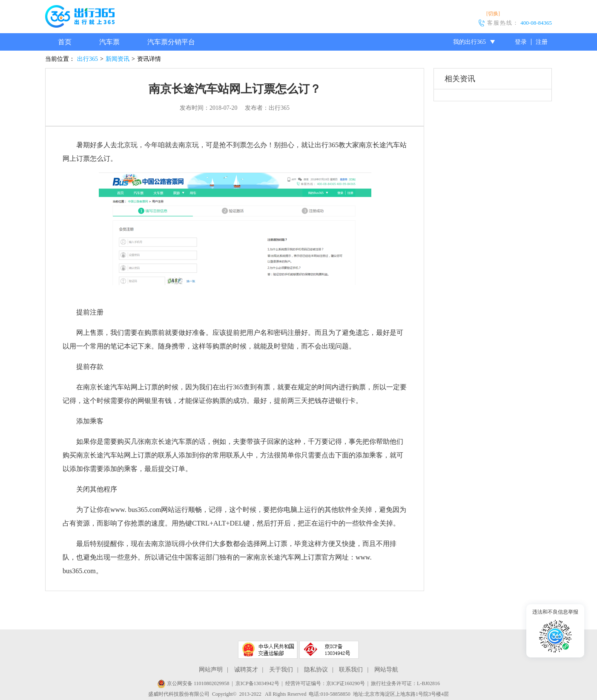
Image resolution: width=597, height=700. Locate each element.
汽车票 (109, 42)
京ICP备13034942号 (257, 683)
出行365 (88, 59)
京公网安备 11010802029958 (193, 683)
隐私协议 (316, 670)
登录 (521, 42)
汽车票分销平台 (171, 42)
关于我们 (281, 670)
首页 (65, 42)
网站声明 (211, 670)
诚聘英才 (246, 670)
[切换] (493, 14)
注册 (542, 42)
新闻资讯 (118, 59)
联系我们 (351, 670)
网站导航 (386, 670)
